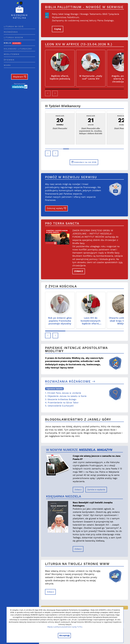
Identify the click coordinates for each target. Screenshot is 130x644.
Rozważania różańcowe (70, 381)
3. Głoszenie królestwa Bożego (61, 399)
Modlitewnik (12, 54)
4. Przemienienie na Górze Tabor (62, 403)
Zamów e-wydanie (96, 490)
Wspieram (20, 77)
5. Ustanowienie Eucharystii (59, 406)
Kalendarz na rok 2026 (84, 162)
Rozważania (11, 32)
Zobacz (78, 490)
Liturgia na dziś (14, 26)
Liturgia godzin (13, 37)
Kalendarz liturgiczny (18, 49)
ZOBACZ (79, 271)
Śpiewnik (9, 60)
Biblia (13, 43)
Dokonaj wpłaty (56, 208)
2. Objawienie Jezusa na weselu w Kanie (66, 396)
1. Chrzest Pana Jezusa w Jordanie (63, 393)
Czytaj (58, 29)
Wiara (7, 65)
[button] (48, 93)
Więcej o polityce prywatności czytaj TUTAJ (65, 627)
